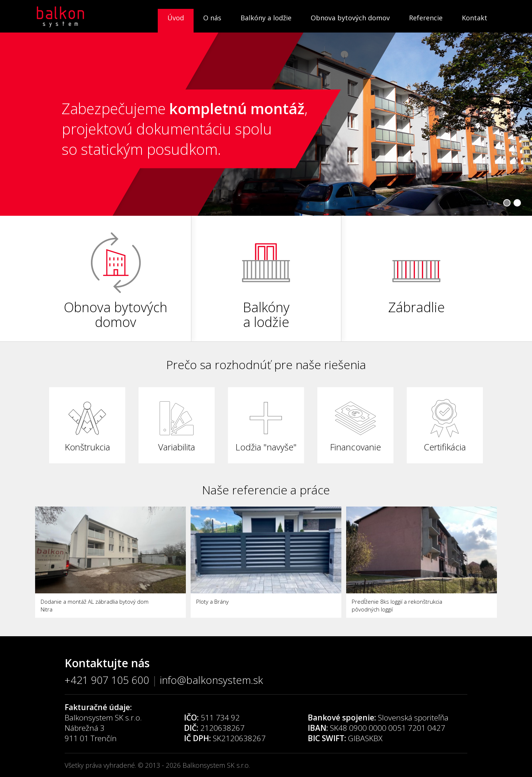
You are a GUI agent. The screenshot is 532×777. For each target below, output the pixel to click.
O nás (212, 18)
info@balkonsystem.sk (212, 680)
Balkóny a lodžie (266, 18)
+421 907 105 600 (107, 680)
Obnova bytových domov (350, 18)
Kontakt (475, 18)
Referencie (426, 18)
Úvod (176, 18)
